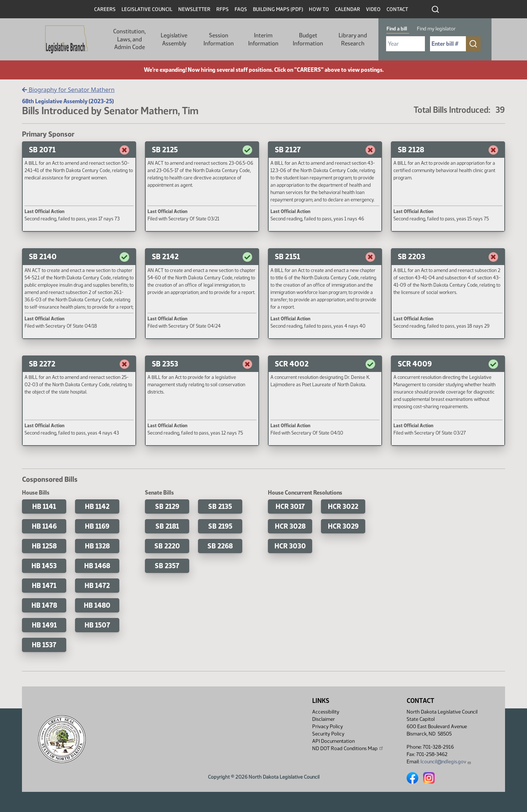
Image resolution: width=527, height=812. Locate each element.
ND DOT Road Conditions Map (348, 748)
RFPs (223, 9)
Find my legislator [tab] (436, 29)
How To (319, 9)
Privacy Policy (328, 727)
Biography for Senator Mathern (68, 90)
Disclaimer (324, 719)
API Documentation (333, 741)
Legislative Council (147, 9)
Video (373, 9)
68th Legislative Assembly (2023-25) (68, 101)
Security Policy (328, 734)
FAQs (241, 9)
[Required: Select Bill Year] (405, 44)
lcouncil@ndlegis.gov (446, 762)
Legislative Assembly (174, 39)
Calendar (347, 9)
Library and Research (353, 39)
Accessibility (326, 712)
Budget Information (308, 39)
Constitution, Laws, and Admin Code (129, 39)
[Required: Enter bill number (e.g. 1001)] (448, 44)
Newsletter (194, 9)
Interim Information (263, 39)
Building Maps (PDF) (278, 9)
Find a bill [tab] (397, 29)
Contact (397, 9)
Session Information (219, 39)
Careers (105, 9)
